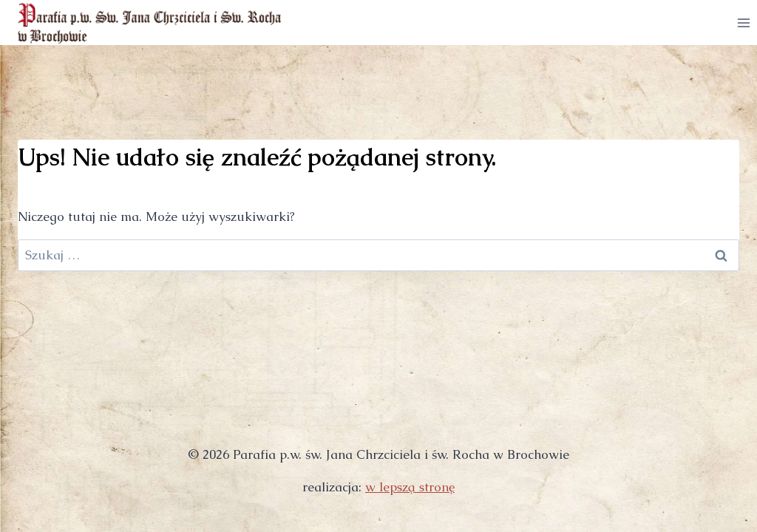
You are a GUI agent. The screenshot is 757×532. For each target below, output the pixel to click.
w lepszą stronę (410, 487)
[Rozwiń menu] (743, 23)
